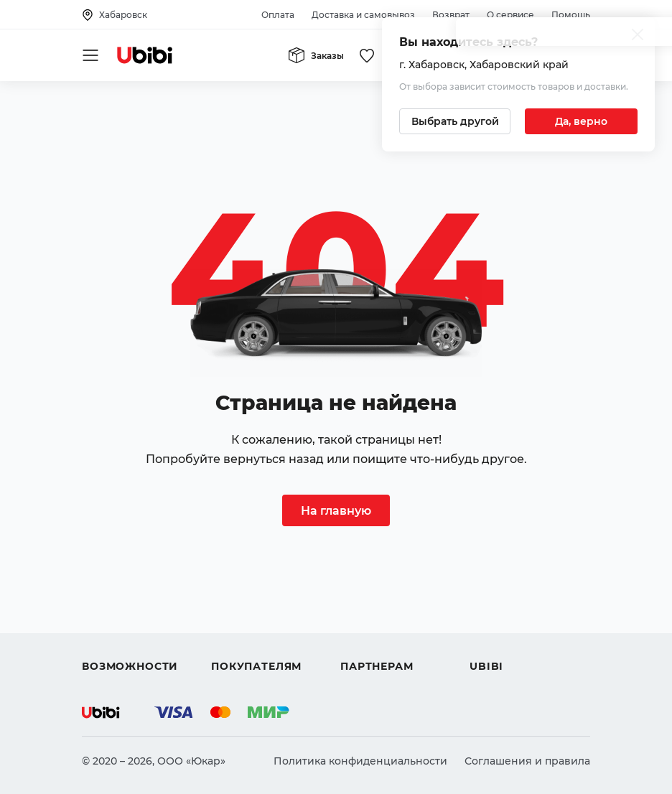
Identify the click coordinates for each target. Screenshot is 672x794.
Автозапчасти (119, 570)
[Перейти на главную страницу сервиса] (145, 55)
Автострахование (129, 596)
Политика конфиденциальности (360, 761)
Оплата (278, 15)
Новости (492, 622)
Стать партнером (386, 648)
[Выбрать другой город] (455, 121)
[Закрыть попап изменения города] (638, 36)
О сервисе (510, 15)
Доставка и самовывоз (363, 15)
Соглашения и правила (527, 761)
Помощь (571, 15)
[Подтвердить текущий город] (581, 121)
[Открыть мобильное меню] (90, 55)
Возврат (451, 15)
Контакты (495, 596)
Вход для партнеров (395, 622)
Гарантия (236, 648)
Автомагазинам (382, 596)
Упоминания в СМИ (523, 648)
